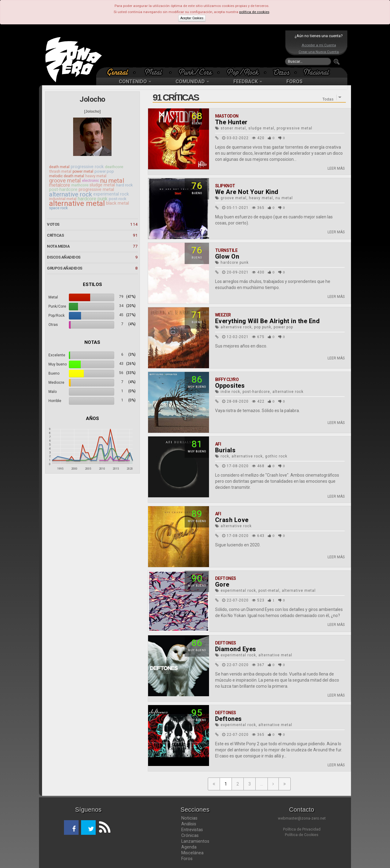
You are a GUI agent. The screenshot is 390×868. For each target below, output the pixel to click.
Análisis (189, 824)
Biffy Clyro (227, 379)
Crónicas (190, 835)
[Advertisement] (193, 49)
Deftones (226, 578)
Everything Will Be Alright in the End (268, 321)
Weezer (223, 315)
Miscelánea (192, 853)
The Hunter (231, 122)
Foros (187, 859)
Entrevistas (192, 830)
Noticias (189, 818)
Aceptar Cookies (192, 18)
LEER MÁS (336, 168)
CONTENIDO (135, 81)
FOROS (294, 81)
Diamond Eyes (236, 649)
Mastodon (227, 116)
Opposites (230, 386)
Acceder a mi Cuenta (319, 45)
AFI (218, 444)
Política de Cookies (302, 835)
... (262, 784)
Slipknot (225, 186)
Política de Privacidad (302, 829)
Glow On (227, 256)
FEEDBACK (248, 81)
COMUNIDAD (192, 81)
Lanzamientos (195, 841)
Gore (222, 584)
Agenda (189, 847)
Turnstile (226, 250)
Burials (225, 450)
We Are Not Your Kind (247, 192)
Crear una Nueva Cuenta (319, 52)
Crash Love (232, 520)
